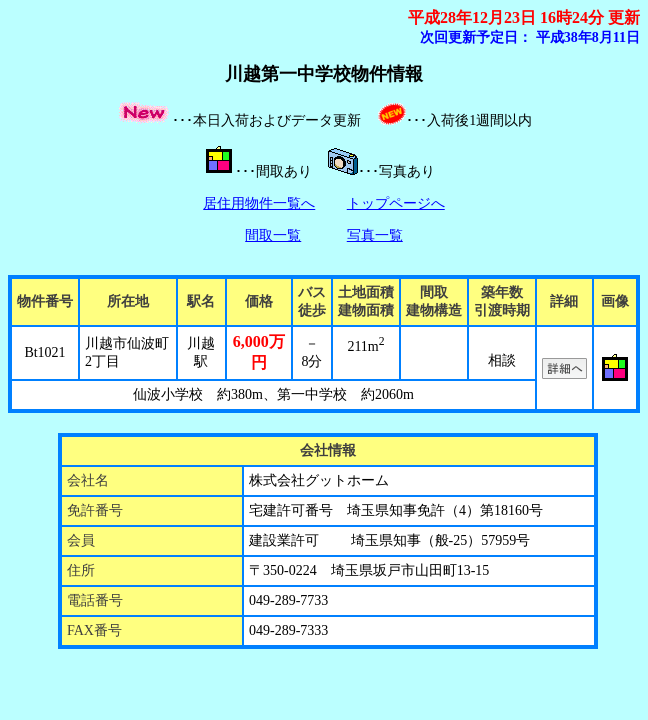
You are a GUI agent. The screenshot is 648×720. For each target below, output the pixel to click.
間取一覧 (273, 235)
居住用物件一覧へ (259, 203)
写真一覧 (375, 235)
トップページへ (396, 203)
